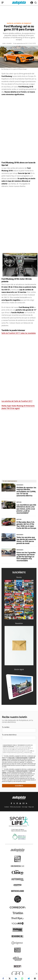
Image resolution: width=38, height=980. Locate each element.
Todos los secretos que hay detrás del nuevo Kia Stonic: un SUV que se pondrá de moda (26, 540)
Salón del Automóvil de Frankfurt (19, 23)
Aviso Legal (12, 757)
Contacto (7, 807)
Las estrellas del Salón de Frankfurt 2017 (17, 401)
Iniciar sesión (32, 3)
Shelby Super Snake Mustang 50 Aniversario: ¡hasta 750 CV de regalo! (18, 407)
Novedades (20, 485)
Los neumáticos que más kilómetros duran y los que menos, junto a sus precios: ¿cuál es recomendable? (26, 509)
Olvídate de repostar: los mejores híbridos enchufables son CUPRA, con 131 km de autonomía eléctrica (26, 492)
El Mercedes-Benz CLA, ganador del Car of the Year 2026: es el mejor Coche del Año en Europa (26, 525)
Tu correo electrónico (9, 735)
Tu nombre (6, 727)
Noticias (19, 502)
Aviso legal (25, 807)
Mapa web (31, 807)
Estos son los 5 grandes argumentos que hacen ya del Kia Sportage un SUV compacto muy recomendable (26, 556)
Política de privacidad (15, 807)
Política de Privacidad (22, 757)
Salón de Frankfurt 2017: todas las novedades (19, 333)
